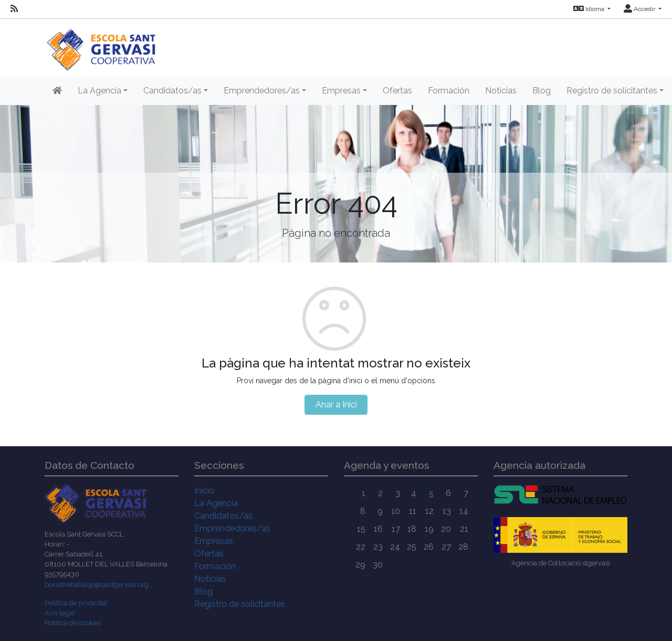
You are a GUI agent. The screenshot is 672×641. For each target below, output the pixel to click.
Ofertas (397, 91)
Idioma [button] (590, 9)
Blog (542, 91)
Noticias (501, 91)
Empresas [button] (341, 91)
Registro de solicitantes (240, 604)
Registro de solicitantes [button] (612, 91)
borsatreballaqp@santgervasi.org (97, 585)
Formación (449, 91)
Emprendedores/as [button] (262, 91)
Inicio (204, 491)
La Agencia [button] (99, 91)
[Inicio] (101, 44)
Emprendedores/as (232, 528)
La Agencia (216, 503)
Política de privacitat (76, 603)
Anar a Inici (336, 404)
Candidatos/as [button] (172, 91)
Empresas (214, 541)
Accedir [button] (640, 9)
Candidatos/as (223, 516)
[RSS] (14, 9)
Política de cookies (73, 623)
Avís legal (60, 613)
